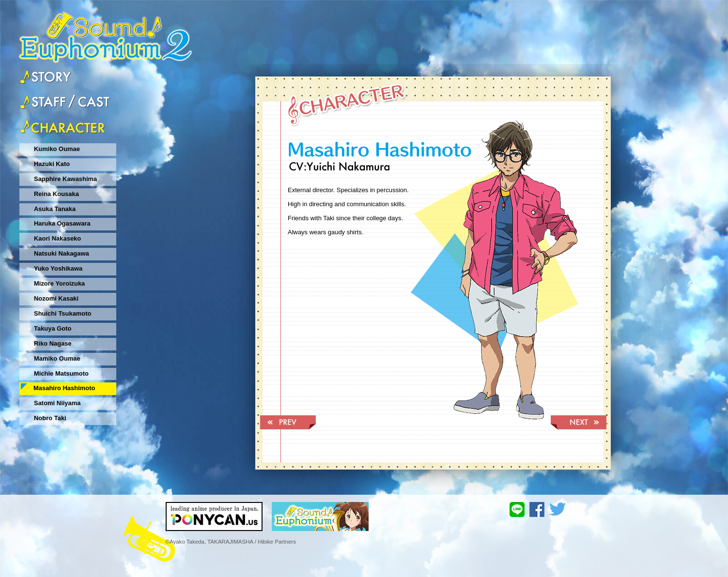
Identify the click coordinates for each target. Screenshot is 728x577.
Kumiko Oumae (57, 149)
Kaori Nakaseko (57, 238)
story (45, 78)
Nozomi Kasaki (56, 298)
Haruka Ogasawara (62, 223)
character (65, 126)
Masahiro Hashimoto (64, 388)
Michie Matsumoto (61, 373)
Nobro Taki (50, 418)
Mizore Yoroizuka (59, 283)
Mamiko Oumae (57, 358)
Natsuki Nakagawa (62, 253)
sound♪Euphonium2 (106, 32)
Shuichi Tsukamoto (63, 313)
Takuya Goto (53, 328)
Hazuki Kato (52, 164)
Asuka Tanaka (55, 209)
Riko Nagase (53, 343)
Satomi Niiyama (57, 403)
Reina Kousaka (56, 194)
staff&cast (65, 101)
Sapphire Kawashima (65, 179)
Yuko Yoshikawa (58, 268)
